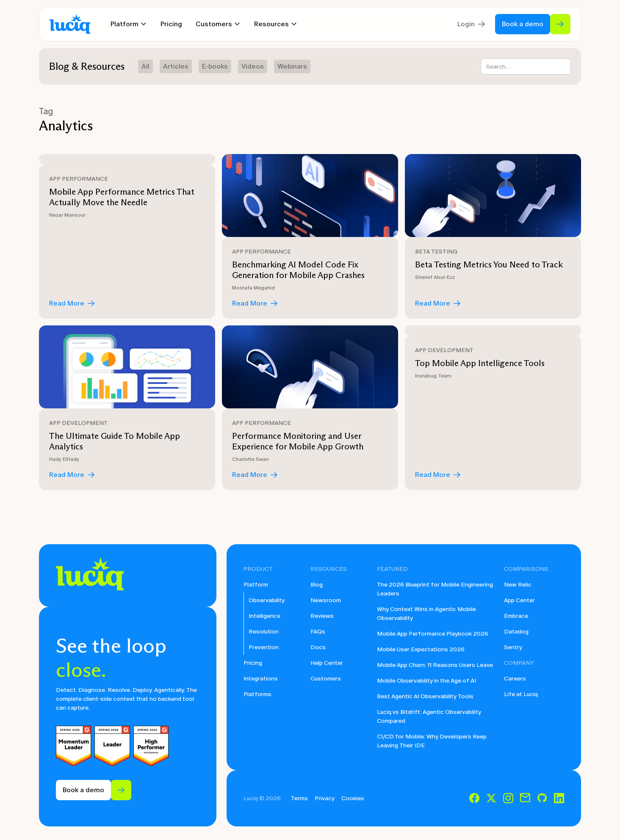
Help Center (327, 663)
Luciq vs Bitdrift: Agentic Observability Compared (429, 716)
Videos (253, 66)
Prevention (264, 647)
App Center (519, 600)
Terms (299, 798)
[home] (70, 24)
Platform (256, 585)
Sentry (513, 647)
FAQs (318, 632)
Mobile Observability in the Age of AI (426, 681)
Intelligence (264, 616)
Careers (515, 679)
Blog (317, 585)
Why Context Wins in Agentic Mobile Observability (426, 614)
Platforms (257, 694)
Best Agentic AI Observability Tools (425, 696)
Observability (267, 600)
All (145, 66)
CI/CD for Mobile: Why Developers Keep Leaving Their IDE (432, 741)
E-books (215, 66)
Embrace (516, 616)
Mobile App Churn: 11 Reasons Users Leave (435, 665)
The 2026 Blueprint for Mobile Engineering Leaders (435, 589)
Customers (326, 679)
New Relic (518, 585)
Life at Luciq (521, 694)
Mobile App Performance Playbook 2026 (433, 634)
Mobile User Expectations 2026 (421, 649)
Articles (176, 66)
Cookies (353, 798)
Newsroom (326, 600)
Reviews (322, 616)
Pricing (171, 24)
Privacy (325, 798)
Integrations (261, 679)
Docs (318, 647)
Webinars (292, 66)
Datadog (516, 632)
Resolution (264, 632)
